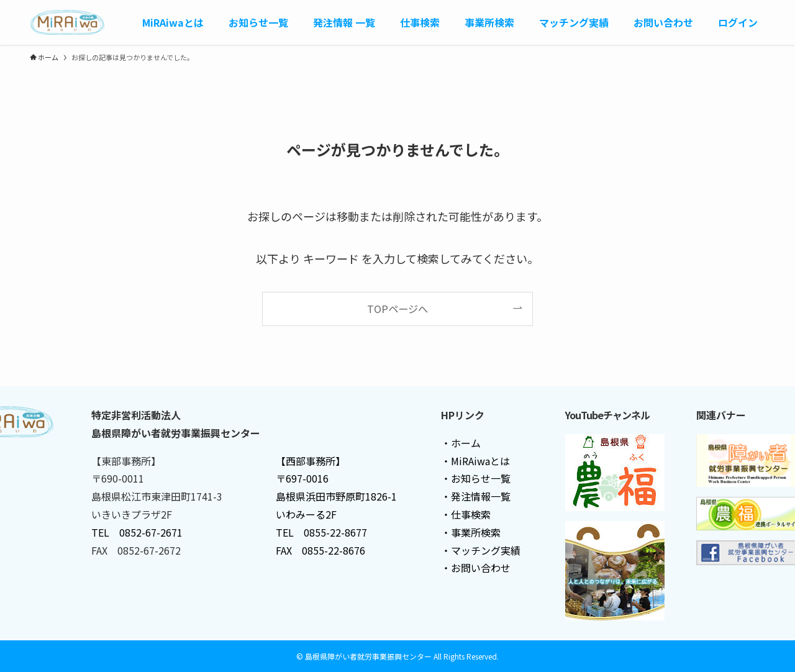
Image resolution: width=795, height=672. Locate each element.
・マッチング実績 (481, 550)
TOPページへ (397, 309)
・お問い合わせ (476, 568)
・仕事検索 (466, 514)
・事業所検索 (471, 532)
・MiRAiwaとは (475, 461)
